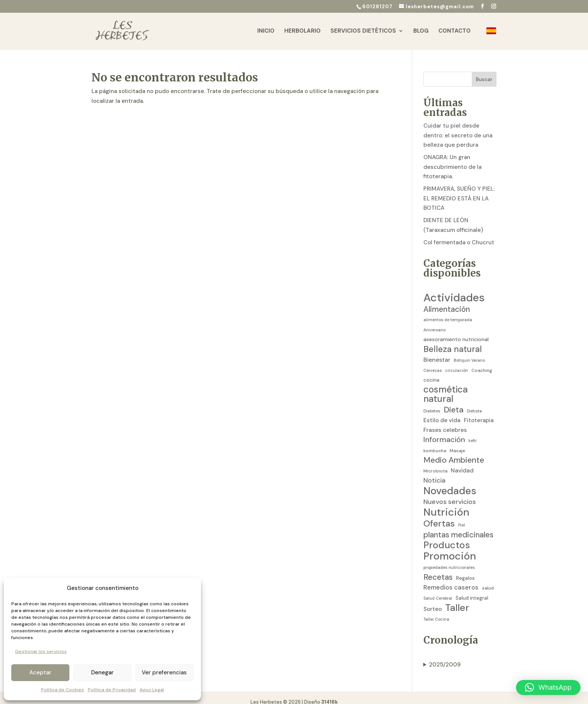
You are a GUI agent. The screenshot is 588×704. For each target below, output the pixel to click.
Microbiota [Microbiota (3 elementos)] (435, 463)
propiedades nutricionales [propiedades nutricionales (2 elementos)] (449, 559)
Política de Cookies (62, 690)
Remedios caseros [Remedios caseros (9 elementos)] (451, 579)
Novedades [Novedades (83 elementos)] (450, 483)
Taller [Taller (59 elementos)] (457, 600)
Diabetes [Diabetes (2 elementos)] (432, 403)
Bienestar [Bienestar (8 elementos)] (437, 351)
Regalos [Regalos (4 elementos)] (465, 570)
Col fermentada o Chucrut (459, 234)
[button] (548, 687)
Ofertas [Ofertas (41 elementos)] (439, 515)
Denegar (102, 672)
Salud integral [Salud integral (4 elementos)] (472, 590)
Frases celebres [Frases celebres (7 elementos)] (445, 422)
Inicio (266, 31)
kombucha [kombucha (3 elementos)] (435, 442)
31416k (330, 694)
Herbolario (302, 31)
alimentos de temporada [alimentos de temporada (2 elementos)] (448, 311)
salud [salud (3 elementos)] (488, 580)
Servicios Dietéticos (363, 31)
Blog (421, 31)
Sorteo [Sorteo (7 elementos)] (433, 601)
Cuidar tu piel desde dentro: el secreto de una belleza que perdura (458, 127)
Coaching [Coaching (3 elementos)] (482, 362)
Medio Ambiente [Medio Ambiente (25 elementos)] (454, 452)
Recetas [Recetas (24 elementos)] (438, 569)
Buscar (484, 71)
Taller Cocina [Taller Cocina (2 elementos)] (436, 611)
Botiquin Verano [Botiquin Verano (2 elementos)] (469, 352)
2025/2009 (445, 656)
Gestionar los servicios (41, 651)
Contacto (454, 31)
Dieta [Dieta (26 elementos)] (454, 402)
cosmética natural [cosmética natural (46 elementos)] (445, 386)
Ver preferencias (164, 672)
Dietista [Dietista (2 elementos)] (474, 403)
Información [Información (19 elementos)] (444, 431)
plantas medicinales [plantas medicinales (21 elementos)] (458, 527)
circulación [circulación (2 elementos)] (457, 362)
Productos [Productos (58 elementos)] (447, 537)
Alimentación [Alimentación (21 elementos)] (447, 301)
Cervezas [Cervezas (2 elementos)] (433, 362)
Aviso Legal (152, 690)
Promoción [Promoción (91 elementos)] (450, 548)
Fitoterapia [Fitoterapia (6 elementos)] (479, 412)
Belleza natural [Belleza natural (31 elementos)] (453, 341)
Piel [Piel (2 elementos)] (462, 517)
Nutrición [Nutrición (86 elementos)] (446, 504)
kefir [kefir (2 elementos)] (472, 432)
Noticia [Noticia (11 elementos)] (434, 472)
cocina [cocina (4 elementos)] (431, 372)
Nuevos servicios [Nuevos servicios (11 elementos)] (450, 493)
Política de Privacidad (112, 690)
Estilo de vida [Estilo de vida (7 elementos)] (442, 412)
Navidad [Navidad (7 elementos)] (462, 462)
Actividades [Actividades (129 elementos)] (454, 290)
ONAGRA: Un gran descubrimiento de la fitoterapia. (452, 159)
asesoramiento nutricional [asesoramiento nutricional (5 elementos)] (456, 331)
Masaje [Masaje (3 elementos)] (457, 442)
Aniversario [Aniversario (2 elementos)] (434, 322)
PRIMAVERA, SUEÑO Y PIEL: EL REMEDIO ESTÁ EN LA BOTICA (459, 190)
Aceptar (40, 672)
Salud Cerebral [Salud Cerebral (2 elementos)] (438, 590)
